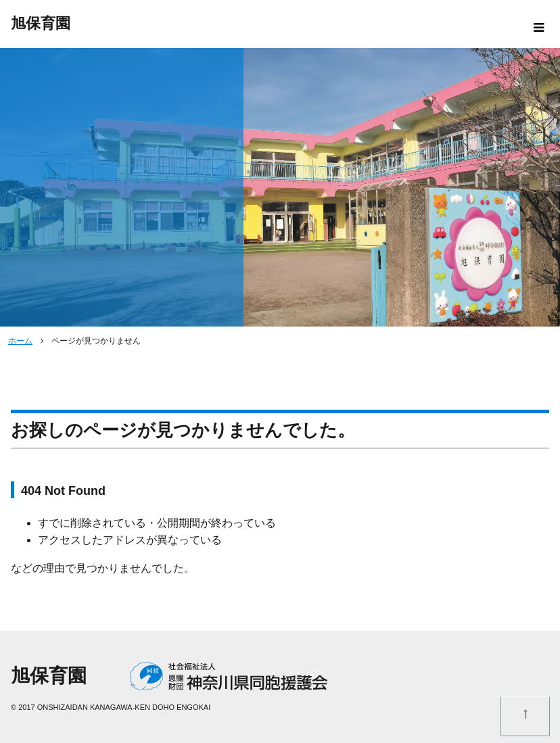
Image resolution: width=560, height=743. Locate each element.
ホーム (20, 341)
